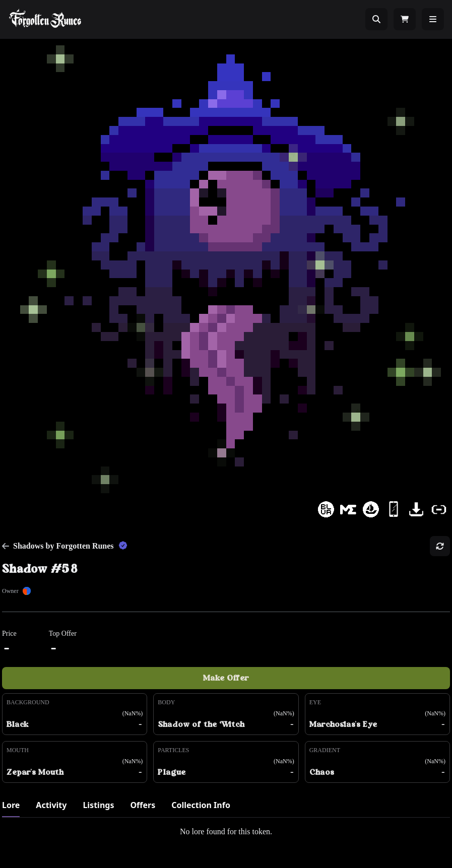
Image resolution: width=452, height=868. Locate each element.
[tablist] (226, 808)
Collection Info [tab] (201, 805)
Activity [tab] (51, 805)
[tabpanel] (226, 832)
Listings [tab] (98, 805)
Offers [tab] (143, 805)
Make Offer (226, 678)
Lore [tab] (11, 805)
